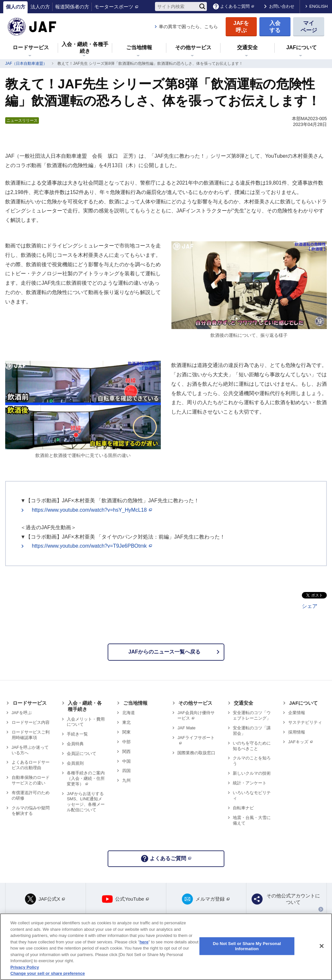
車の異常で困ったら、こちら (188, 27)
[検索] (202, 6)
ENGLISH (319, 6)
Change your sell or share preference (48, 973)
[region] (166, 947)
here (144, 942)
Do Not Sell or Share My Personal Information (247, 946)
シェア (310, 606)
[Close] (322, 946)
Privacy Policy (25, 967)
